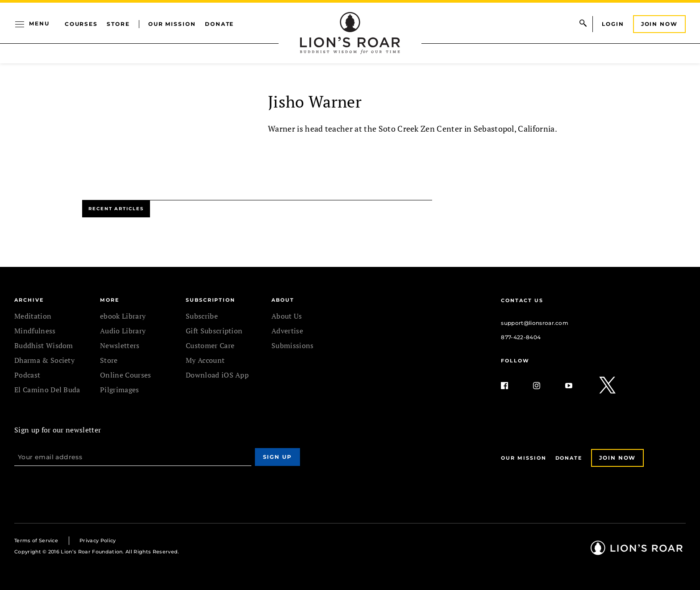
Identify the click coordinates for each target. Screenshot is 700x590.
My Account (205, 360)
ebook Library (123, 316)
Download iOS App (217, 375)
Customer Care (210, 345)
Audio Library (123, 331)
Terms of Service (36, 540)
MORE (110, 300)
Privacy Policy (98, 540)
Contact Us (522, 300)
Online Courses (125, 375)
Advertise (287, 331)
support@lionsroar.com (535, 323)
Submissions (293, 345)
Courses (81, 24)
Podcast (27, 375)
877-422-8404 (521, 337)
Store (118, 24)
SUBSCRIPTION (210, 300)
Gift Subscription (214, 331)
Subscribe (202, 316)
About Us (287, 316)
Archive (29, 300)
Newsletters (120, 345)
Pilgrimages (120, 390)
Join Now (659, 24)
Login (613, 24)
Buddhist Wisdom (44, 345)
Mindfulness (35, 331)
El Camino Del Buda (47, 390)
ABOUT (283, 300)
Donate (220, 24)
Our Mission (172, 24)
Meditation (33, 316)
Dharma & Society (44, 360)
